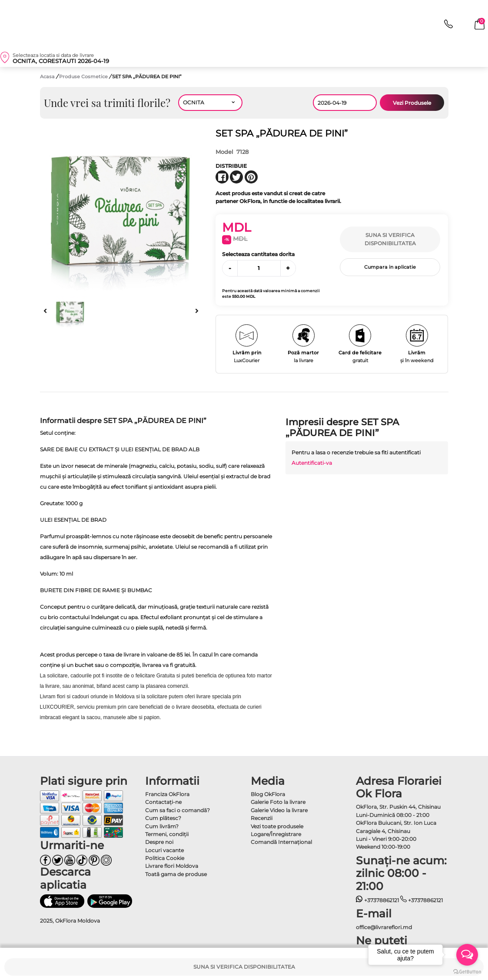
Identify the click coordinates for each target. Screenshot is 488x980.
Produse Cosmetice (84, 77)
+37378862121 (377, 900)
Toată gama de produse (176, 874)
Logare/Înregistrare (276, 834)
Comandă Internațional (281, 842)
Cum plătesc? (163, 818)
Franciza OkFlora (167, 794)
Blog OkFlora (268, 794)
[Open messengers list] (467, 955)
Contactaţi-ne (163, 802)
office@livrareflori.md (384, 927)
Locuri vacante (164, 850)
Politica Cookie (165, 858)
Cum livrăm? (162, 826)
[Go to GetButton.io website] (467, 971)
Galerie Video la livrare (279, 810)
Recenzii (262, 818)
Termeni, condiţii (167, 834)
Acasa (47, 77)
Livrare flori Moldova (172, 866)
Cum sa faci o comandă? (178, 810)
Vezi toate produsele (277, 826)
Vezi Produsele (412, 103)
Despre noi (159, 842)
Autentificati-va (312, 463)
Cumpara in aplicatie (390, 267)
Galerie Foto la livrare (278, 802)
